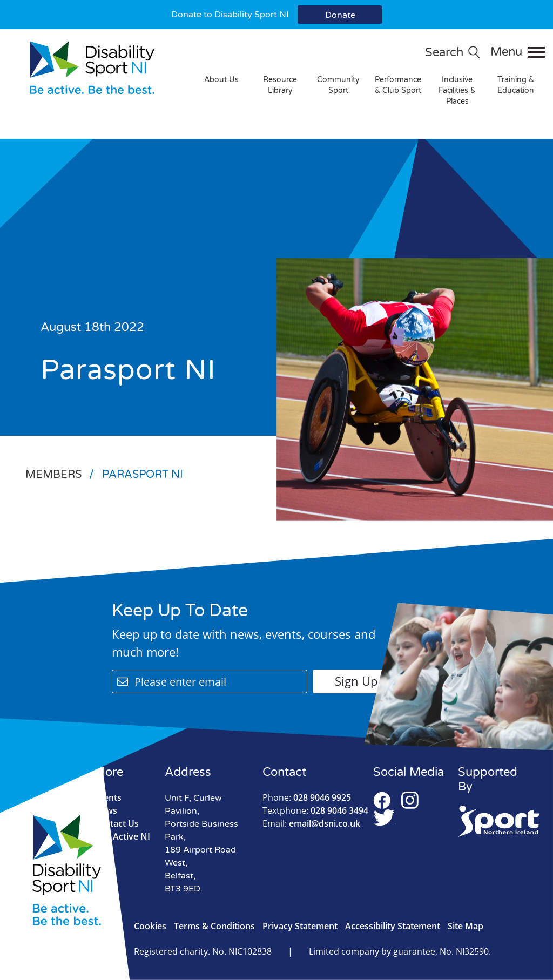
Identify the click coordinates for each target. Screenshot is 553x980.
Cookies (150, 926)
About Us (221, 80)
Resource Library (280, 85)
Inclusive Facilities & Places (457, 90)
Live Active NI (122, 836)
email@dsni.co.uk (311, 823)
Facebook (382, 800)
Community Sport (338, 85)
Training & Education (516, 85)
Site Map (466, 926)
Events (108, 797)
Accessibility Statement (393, 926)
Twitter (385, 817)
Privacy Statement (300, 926)
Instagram (410, 800)
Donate (340, 15)
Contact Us (116, 823)
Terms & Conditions (214, 926)
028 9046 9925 (307, 797)
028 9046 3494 (315, 810)
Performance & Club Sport (398, 85)
